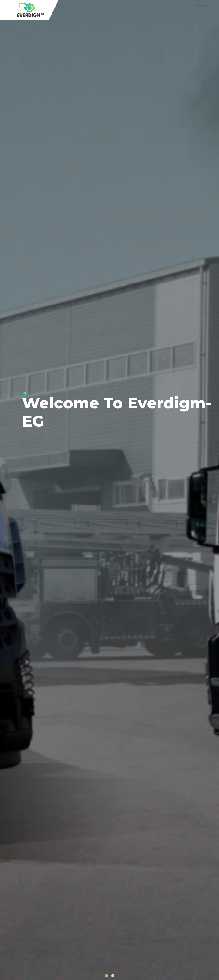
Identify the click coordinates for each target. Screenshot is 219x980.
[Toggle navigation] (201, 10)
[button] (106, 976)
